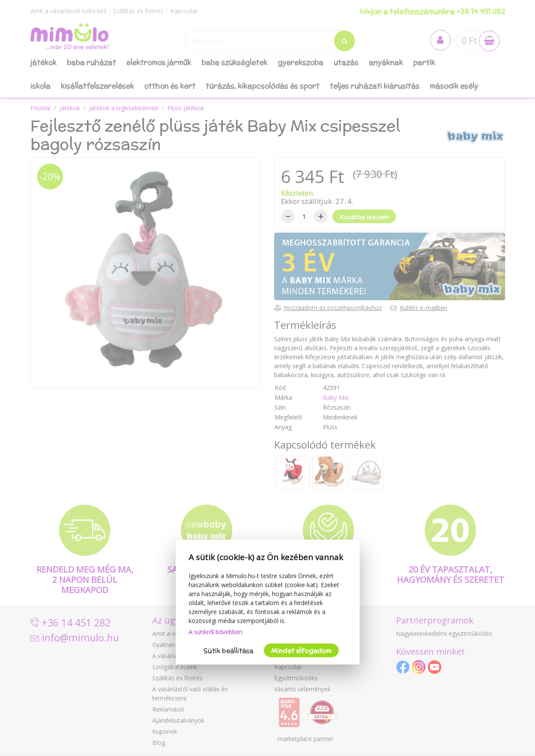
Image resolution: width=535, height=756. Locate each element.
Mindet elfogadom (301, 651)
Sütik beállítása (228, 651)
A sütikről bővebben (216, 632)
